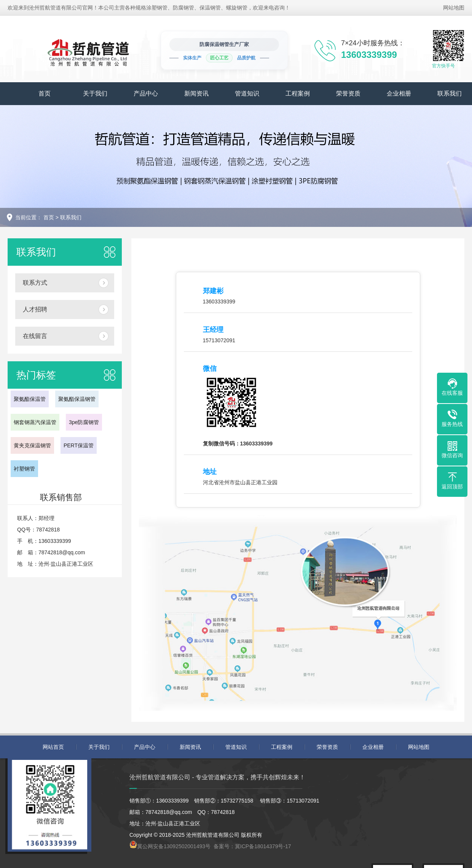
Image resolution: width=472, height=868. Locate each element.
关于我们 (95, 93)
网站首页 (53, 747)
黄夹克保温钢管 (32, 445)
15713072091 (219, 340)
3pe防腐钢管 (84, 422)
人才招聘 (35, 309)
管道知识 (247, 93)
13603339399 (219, 302)
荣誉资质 (348, 93)
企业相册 (399, 93)
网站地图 (454, 8)
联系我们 (71, 217)
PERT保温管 (79, 445)
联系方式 (35, 283)
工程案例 (298, 93)
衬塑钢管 (24, 469)
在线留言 (35, 336)
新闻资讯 (196, 93)
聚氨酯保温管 (30, 399)
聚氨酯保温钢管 (77, 399)
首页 (45, 93)
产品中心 (146, 93)
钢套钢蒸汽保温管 (35, 422)
